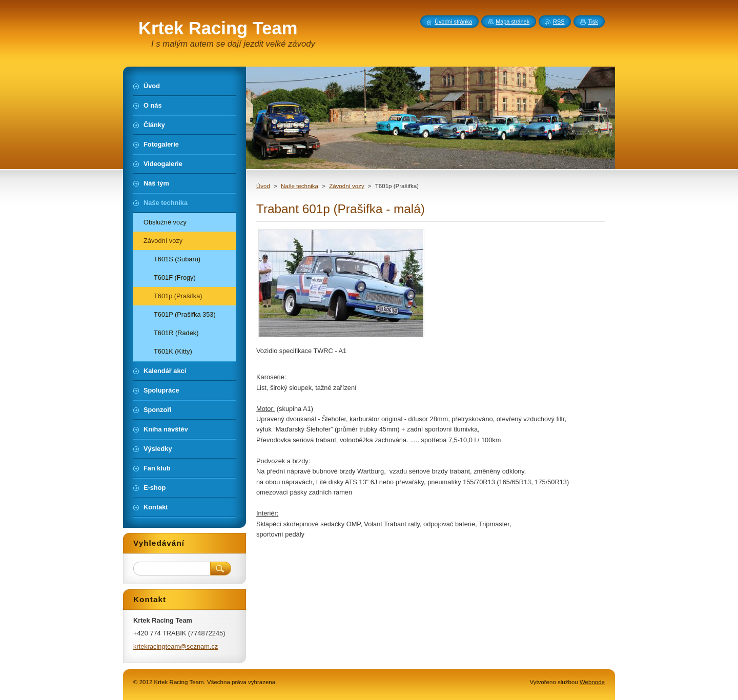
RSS (559, 22)
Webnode (592, 682)
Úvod (263, 186)
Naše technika (300, 186)
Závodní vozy (347, 186)
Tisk (593, 22)
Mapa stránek (512, 22)
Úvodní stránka (453, 22)
